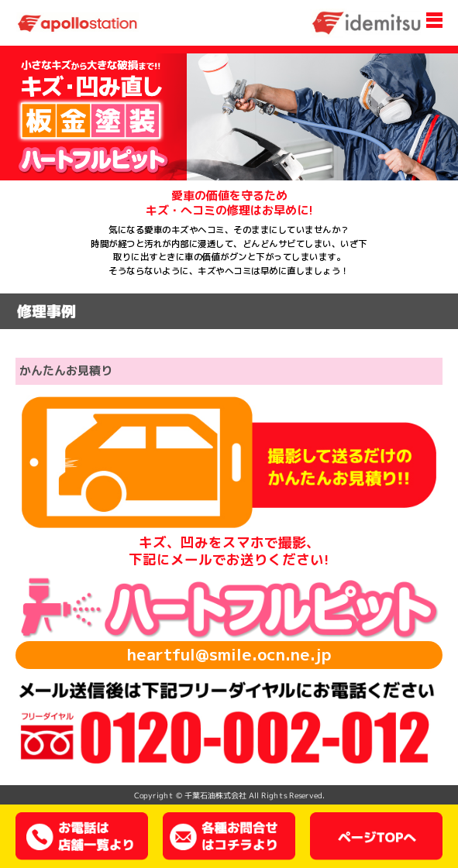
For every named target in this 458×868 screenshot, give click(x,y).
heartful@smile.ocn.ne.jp (229, 654)
